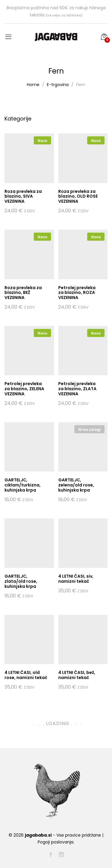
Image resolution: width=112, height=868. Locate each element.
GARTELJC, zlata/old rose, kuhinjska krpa (21, 581)
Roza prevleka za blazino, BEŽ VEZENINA (23, 293)
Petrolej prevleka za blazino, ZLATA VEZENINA (77, 389)
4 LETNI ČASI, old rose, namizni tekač (26, 675)
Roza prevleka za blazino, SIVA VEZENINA (23, 196)
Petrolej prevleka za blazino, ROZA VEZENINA (77, 293)
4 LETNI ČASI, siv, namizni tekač (76, 579)
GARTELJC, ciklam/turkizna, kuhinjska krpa (23, 485)
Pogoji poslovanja (56, 842)
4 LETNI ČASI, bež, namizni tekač (77, 675)
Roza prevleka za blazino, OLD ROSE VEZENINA (78, 196)
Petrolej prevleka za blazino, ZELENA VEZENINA (24, 389)
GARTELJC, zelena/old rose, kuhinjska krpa (76, 485)
